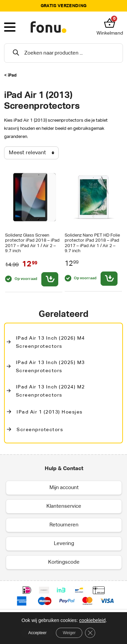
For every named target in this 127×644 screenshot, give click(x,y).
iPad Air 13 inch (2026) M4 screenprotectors (50, 342)
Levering (64, 544)
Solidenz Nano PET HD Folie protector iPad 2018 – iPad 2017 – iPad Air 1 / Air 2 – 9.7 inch (92, 243)
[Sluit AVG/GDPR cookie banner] (90, 633)
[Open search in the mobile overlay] (63, 53)
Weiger (69, 633)
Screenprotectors (40, 430)
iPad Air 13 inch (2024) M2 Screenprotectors (50, 391)
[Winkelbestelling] (31, 153)
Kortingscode (64, 562)
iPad (12, 75)
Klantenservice (64, 506)
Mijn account (64, 488)
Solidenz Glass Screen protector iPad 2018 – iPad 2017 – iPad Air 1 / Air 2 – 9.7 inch (32, 243)
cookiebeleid (92, 620)
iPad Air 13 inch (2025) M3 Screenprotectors (50, 367)
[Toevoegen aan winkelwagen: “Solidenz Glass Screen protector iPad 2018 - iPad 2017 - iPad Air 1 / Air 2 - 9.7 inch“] (50, 279)
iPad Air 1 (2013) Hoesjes (50, 412)
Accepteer (37, 633)
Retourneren (64, 525)
